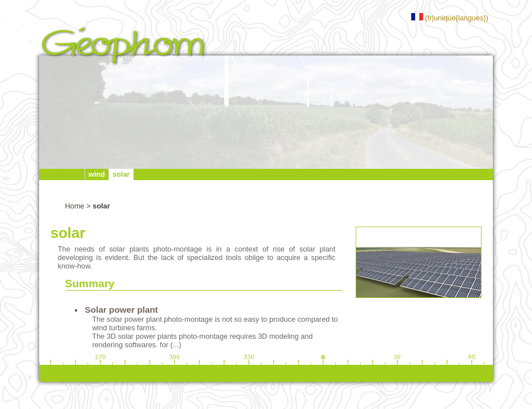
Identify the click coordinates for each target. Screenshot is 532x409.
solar (121, 174)
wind (97, 174)
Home (75, 206)
